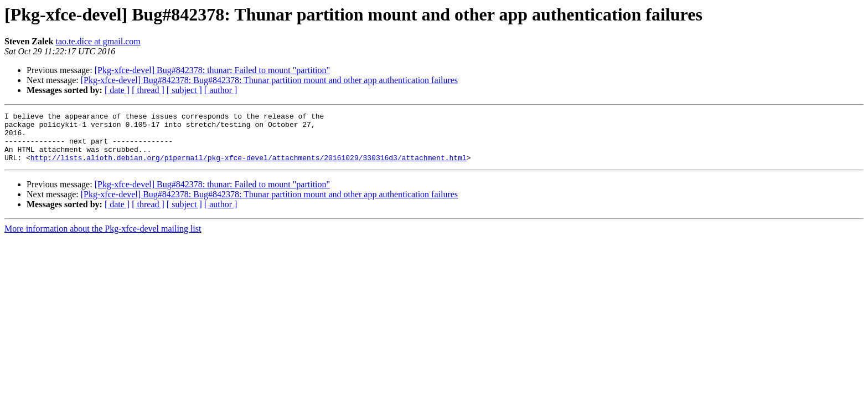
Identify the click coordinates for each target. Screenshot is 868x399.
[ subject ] (184, 90)
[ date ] (117, 90)
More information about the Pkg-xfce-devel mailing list (103, 239)
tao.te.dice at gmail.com (98, 41)
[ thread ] (148, 90)
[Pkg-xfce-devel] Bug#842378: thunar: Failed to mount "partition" (212, 70)
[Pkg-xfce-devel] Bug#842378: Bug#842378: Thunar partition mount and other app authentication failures (269, 80)
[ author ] (221, 90)
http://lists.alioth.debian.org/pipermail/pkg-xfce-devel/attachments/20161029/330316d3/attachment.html (249, 167)
